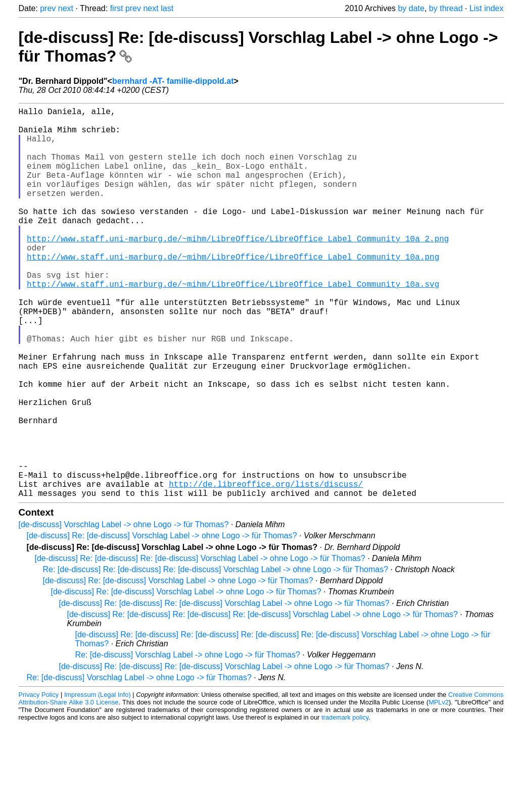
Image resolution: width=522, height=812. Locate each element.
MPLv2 (439, 789)
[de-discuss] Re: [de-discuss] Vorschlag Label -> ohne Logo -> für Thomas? (162, 622)
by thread (446, 8)
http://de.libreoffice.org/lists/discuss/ (266, 569)
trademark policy (345, 804)
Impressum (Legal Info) (98, 781)
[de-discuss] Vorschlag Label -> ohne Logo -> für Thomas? (124, 611)
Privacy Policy (39, 781)
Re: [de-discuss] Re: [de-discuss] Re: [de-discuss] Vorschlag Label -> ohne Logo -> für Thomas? (216, 656)
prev (48, 8)
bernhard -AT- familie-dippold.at (173, 81)
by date (411, 8)
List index (487, 8)
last (167, 8)
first (117, 8)
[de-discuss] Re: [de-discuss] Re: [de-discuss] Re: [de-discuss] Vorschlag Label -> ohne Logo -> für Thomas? (263, 701)
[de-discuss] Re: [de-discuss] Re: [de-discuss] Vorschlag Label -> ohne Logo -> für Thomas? (200, 645)
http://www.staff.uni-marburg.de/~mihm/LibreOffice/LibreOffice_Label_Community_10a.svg (233, 324)
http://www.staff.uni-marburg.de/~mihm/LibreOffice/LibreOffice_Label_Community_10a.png (233, 291)
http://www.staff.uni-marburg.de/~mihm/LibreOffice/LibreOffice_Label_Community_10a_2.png (238, 269)
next (66, 8)
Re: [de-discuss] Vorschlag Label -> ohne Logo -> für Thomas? (188, 742)
